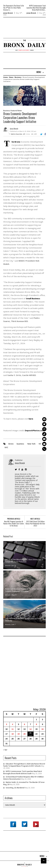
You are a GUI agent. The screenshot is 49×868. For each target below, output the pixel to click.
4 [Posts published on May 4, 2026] (13, 724)
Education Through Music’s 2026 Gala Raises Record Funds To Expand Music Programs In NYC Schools (24, 765)
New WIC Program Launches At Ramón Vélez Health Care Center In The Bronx (14, 524)
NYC (6, 447)
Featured (14, 111)
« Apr (5, 750)
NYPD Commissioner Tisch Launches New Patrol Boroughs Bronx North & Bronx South (23, 772)
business (20, 444)
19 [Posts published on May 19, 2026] (19, 734)
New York (31, 444)
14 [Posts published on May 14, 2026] (30, 729)
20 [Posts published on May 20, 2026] (25, 734)
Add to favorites (17, 134)
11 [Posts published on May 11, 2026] (13, 729)
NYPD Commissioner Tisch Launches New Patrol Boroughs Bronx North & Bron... (36, 8)
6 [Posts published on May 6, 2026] (25, 724)
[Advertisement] (19, 32)
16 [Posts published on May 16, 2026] (42, 729)
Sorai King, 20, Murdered (15, 788)
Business (18, 77)
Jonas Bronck (8, 13)
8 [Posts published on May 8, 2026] (36, 724)
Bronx (11, 444)
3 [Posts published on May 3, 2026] (7, 724)
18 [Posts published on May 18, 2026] (13, 734)
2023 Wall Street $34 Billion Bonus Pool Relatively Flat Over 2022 (35, 524)
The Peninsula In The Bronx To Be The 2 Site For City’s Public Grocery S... (14, 8)
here (31, 419)
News (11, 77)
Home (5, 77)
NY (40, 444)
